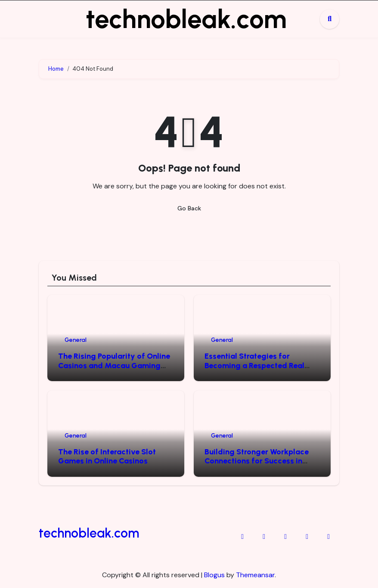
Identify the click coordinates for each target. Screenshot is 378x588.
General (76, 340)
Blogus (214, 575)
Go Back (189, 208)
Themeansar (255, 575)
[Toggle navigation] (46, 19)
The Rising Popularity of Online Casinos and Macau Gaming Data (114, 365)
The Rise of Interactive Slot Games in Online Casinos (107, 457)
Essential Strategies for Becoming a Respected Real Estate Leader (254, 365)
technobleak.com (186, 19)
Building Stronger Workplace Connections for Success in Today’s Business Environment (259, 461)
